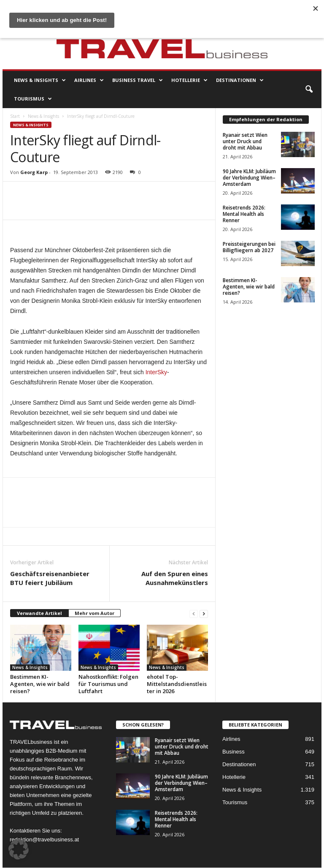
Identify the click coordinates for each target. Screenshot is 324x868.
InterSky (156, 372)
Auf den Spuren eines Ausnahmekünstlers (175, 578)
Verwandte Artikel (39, 613)
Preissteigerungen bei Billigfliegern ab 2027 (249, 247)
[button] (309, 90)
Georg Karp (34, 172)
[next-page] (204, 614)
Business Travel (138, 80)
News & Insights (40, 80)
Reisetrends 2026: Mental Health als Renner (244, 214)
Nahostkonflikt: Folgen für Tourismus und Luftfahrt (108, 684)
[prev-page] (194, 614)
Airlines (89, 80)
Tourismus (33, 99)
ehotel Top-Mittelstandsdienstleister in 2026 (177, 684)
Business (234, 752)
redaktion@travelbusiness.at (44, 839)
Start (15, 116)
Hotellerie (189, 80)
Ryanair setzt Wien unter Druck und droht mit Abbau (245, 141)
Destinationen (240, 80)
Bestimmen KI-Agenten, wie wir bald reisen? (40, 684)
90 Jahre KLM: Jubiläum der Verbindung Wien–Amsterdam (249, 178)
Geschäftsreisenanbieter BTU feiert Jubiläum (50, 578)
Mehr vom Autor (94, 613)
